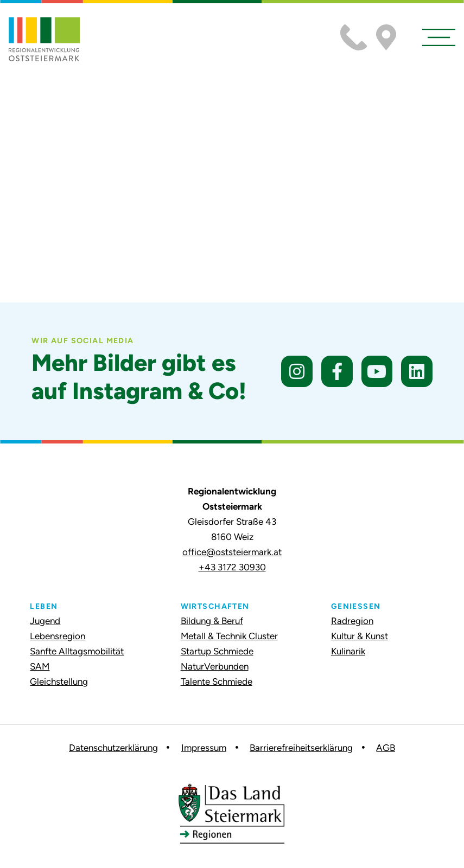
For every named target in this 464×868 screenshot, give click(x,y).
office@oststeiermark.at (232, 552)
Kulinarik (348, 651)
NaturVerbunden (215, 666)
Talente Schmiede (217, 681)
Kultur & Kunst (360, 636)
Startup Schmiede (217, 651)
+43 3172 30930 (232, 567)
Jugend (45, 621)
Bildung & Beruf (212, 621)
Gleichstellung (59, 681)
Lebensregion (58, 636)
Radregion (352, 621)
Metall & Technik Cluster (229, 636)
